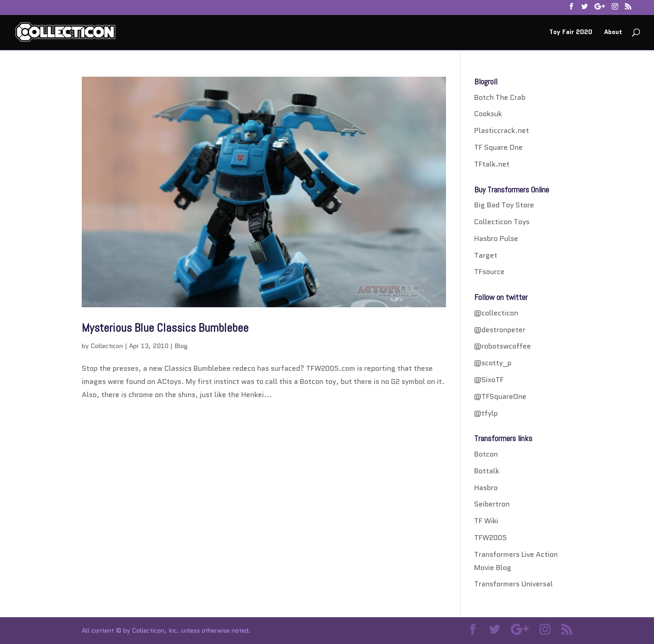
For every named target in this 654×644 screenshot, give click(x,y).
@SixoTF (489, 380)
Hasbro (486, 488)
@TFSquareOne (500, 396)
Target (486, 255)
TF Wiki (486, 521)
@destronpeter (500, 330)
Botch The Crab (500, 97)
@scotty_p (493, 363)
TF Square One (498, 147)
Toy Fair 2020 (571, 32)
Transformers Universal (513, 584)
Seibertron (492, 504)
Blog (181, 346)
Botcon (486, 454)
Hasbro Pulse (496, 238)
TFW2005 (490, 538)
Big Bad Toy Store (504, 205)
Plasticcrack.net (502, 130)
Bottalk (487, 471)
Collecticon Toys (502, 222)
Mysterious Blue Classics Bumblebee (165, 328)
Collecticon (107, 346)
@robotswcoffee (503, 346)
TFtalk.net (492, 164)
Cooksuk (488, 114)
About (613, 32)
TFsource (489, 272)
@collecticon (496, 313)
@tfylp (486, 413)
